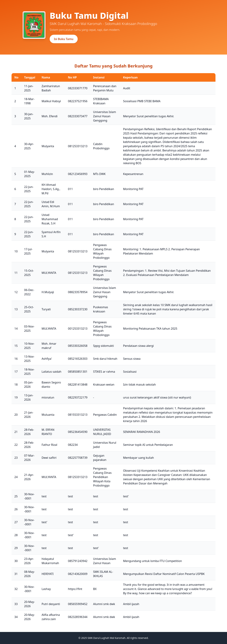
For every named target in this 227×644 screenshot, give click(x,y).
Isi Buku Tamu (64, 39)
